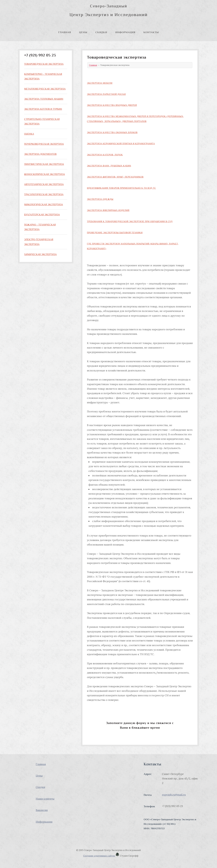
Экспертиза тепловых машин (44, 99)
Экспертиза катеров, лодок (105, 155)
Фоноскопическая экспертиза (44, 174)
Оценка (29, 134)
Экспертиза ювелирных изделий (108, 210)
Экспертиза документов (40, 154)
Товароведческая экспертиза (44, 64)
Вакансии (42, 810)
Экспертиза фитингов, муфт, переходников (115, 177)
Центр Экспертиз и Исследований (108, 15)
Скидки (101, 32)
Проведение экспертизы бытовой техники (115, 233)
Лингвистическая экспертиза (44, 164)
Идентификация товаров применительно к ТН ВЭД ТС (121, 188)
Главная (65, 32)
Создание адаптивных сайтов (101, 856)
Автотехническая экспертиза (44, 184)
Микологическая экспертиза (43, 204)
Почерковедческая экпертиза (44, 144)
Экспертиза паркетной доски (106, 94)
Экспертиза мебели (100, 83)
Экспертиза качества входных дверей (112, 105)
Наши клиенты (45, 799)
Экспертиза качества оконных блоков (112, 132)
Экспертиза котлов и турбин (43, 109)
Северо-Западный (108, 6)
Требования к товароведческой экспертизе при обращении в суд (130, 221)
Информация (125, 32)
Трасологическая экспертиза (44, 194)
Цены (83, 32)
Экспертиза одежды (100, 199)
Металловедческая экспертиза (45, 89)
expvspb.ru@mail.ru (174, 795)
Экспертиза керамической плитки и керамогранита (121, 144)
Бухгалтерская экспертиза (42, 215)
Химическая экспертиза (40, 254)
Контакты (151, 32)
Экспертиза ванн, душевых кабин (109, 166)
